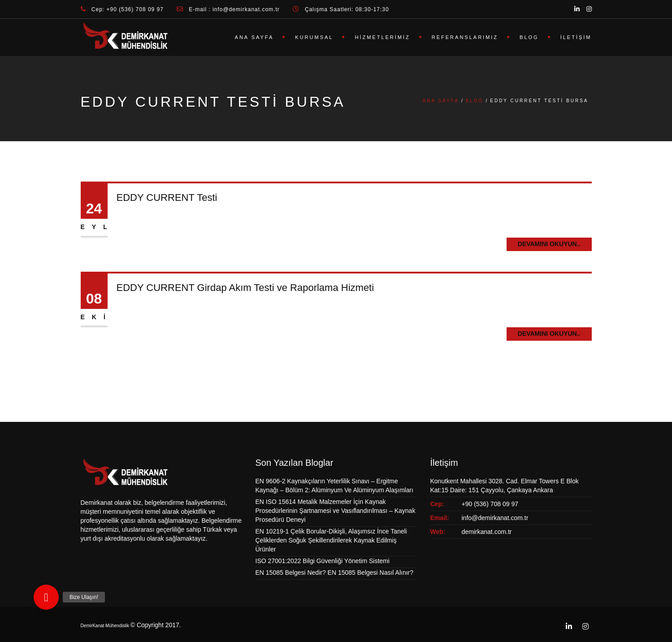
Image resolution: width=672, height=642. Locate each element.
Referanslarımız (465, 37)
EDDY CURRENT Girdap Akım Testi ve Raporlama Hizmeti (245, 288)
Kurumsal (314, 37)
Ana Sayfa (254, 37)
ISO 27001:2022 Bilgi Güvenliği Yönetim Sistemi (323, 561)
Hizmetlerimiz (382, 37)
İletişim (576, 37)
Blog (529, 37)
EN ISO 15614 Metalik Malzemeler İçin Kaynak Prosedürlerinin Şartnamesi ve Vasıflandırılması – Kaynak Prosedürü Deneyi (336, 511)
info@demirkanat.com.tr (495, 518)
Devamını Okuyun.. (549, 244)
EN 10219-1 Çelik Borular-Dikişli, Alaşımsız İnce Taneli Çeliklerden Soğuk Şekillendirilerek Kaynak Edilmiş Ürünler (331, 540)
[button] (46, 597)
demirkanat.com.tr (487, 532)
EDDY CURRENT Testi (167, 197)
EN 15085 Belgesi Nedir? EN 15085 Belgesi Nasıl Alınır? (335, 573)
